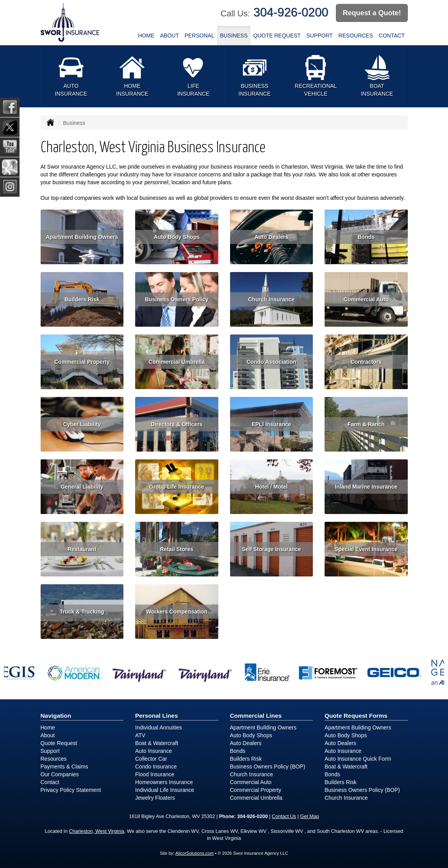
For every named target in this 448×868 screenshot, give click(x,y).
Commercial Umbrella (177, 362)
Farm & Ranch (366, 424)
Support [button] (319, 36)
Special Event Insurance (366, 549)
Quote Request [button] (277, 36)
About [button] (170, 36)
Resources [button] (356, 36)
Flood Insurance (155, 774)
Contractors (366, 362)
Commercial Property (82, 362)
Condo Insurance (156, 767)
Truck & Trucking (82, 612)
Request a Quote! (372, 13)
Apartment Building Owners (82, 237)
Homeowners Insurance (164, 782)
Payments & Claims (64, 767)
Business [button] (234, 36)
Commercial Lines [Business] (256, 716)
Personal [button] (199, 36)
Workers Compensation (177, 612)
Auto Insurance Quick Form (358, 759)
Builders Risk (82, 299)
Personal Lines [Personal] (157, 716)
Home (146, 36)
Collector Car (151, 759)
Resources (54, 759)
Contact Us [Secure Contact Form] (284, 816)
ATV (140, 735)
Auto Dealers (271, 237)
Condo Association (271, 362)
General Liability (82, 487)
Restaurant (82, 549)
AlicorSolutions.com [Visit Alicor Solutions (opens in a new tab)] (195, 853)
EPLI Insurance (271, 424)
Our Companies (60, 774)
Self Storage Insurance (271, 549)
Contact (392, 36)
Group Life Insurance (177, 487)
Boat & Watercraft (157, 743)
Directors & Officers (177, 424)
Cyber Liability (82, 424)
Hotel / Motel (271, 487)
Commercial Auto (366, 299)
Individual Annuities (159, 727)
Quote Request (59, 743)
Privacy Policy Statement (71, 790)
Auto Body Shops (177, 237)
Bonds (366, 237)
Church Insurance (271, 299)
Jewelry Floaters (155, 798)
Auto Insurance (153, 751)
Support (50, 751)
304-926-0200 (291, 12)
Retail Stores (177, 549)
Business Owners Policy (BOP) (268, 767)
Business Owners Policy (177, 299)
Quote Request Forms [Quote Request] (356, 716)
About (48, 735)
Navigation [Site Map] (56, 716)
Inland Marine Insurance (366, 487)
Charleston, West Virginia (96, 831)
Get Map (309, 816)
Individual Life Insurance (165, 790)
